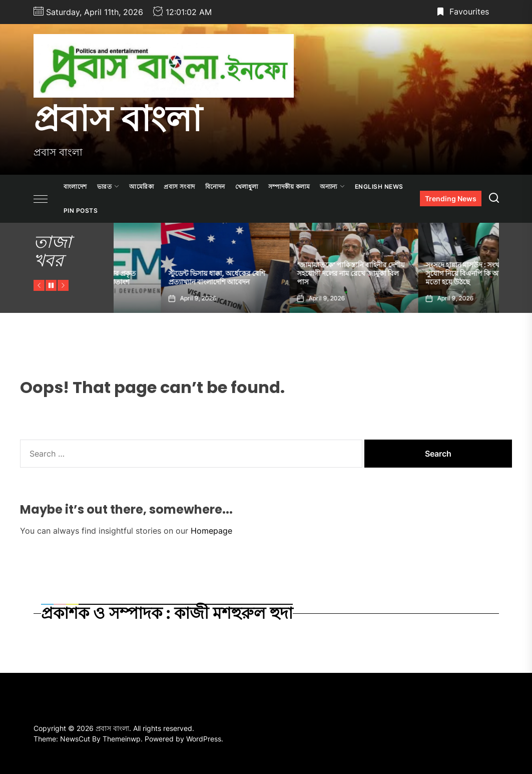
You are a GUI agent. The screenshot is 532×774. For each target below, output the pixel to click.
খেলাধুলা (247, 186)
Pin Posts (81, 211)
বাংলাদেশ (75, 186)
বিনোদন (215, 186)
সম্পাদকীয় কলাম (289, 186)
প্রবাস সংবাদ (179, 186)
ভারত (108, 186)
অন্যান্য (332, 186)
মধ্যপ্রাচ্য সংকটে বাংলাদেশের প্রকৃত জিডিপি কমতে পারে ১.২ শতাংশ (169, 278)
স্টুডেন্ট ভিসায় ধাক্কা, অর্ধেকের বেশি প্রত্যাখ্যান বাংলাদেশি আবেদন (298, 278)
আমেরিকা (141, 186)
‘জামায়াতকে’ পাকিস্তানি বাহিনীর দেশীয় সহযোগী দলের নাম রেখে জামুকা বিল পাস (432, 273)
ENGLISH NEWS (379, 186)
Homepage (211, 531)
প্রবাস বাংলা (118, 119)
